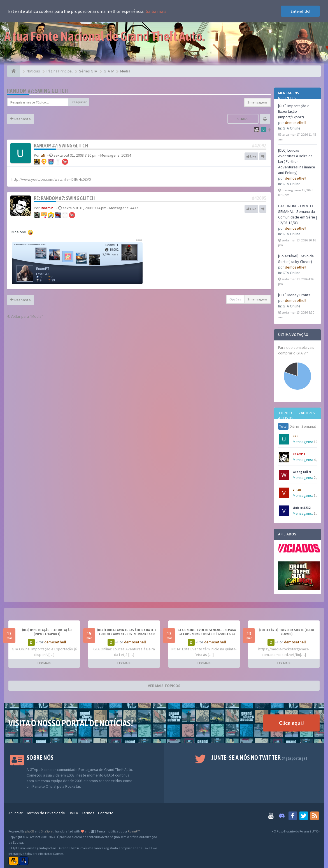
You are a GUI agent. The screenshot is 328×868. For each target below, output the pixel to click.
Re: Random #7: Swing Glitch (64, 198)
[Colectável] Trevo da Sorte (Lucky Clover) (287, 632)
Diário (294, 426)
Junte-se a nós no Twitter (259, 758)
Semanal (309, 426)
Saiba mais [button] (156, 11)
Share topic (243, 121)
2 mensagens (257, 102)
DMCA (73, 813)
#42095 (259, 198)
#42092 (259, 146)
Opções (235, 299)
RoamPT (299, 454)
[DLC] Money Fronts (294, 295)
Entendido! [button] (300, 11)
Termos (88, 813)
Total (283, 426)
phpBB (30, 831)
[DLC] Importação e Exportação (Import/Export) (294, 111)
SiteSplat (47, 831)
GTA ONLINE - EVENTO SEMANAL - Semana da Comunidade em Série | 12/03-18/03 (207, 632)
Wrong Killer (302, 472)
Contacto (106, 813)
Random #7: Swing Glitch (37, 91)
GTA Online (292, 128)
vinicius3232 (302, 508)
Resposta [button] (21, 119)
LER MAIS (44, 663)
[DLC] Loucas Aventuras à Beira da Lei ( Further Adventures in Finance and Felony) (297, 161)
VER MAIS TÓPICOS (164, 686)
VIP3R (297, 490)
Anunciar (16, 813)
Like (251, 156)
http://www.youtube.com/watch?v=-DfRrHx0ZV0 (51, 179)
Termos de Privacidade (46, 813)
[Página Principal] (14, 71)
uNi (295, 436)
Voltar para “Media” (25, 316)
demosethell (296, 123)
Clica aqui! (291, 723)
